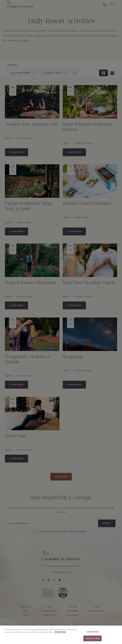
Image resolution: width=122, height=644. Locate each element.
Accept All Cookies (92, 640)
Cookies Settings (93, 633)
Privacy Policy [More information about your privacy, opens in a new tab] (60, 634)
